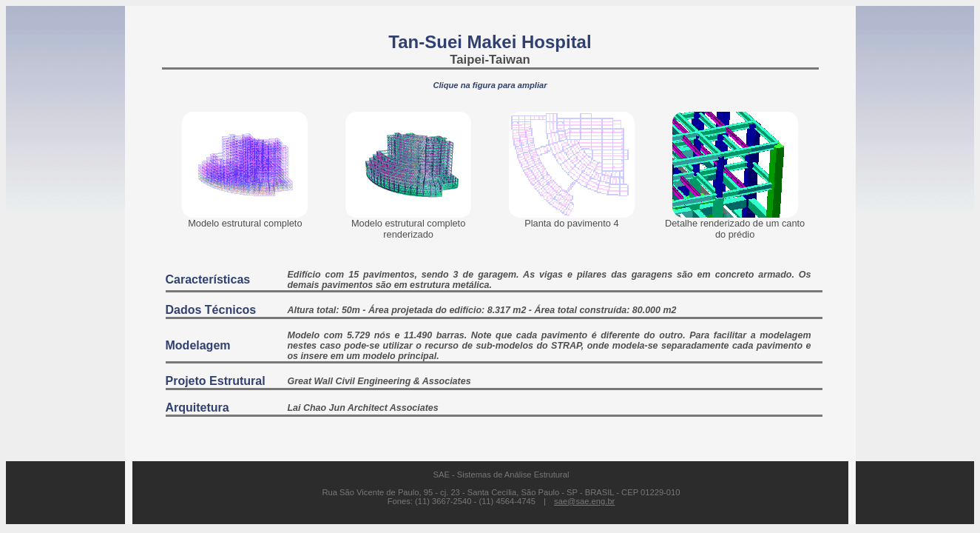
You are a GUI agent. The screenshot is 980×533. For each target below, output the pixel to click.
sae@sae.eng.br (584, 501)
